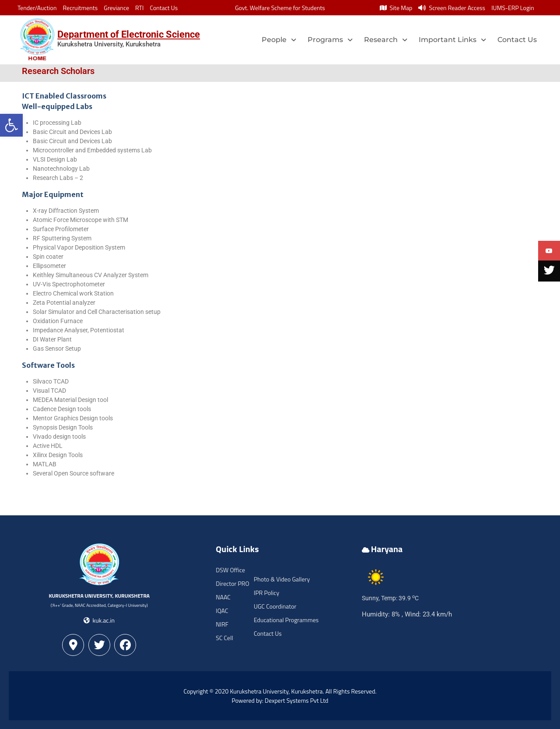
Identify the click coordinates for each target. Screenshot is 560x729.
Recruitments (80, 8)
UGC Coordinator (275, 606)
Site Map (396, 8)
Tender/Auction (37, 8)
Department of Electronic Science (129, 34)
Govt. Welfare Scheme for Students (280, 8)
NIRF (222, 624)
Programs (330, 40)
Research (386, 40)
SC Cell (224, 638)
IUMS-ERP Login (513, 8)
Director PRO (232, 583)
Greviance (116, 8)
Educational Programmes (286, 620)
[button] (11, 125)
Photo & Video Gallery (282, 579)
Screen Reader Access (452, 8)
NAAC (223, 597)
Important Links (452, 40)
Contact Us (164, 8)
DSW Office (230, 570)
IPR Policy (266, 593)
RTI (139, 8)
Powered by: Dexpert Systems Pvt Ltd (280, 700)
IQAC (222, 611)
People (279, 40)
